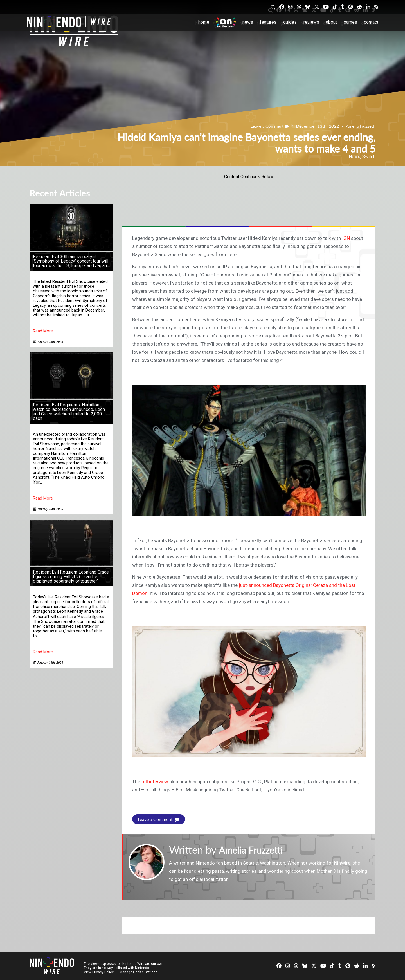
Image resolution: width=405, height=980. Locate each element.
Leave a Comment (267, 126)
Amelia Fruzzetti (360, 126)
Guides (290, 22)
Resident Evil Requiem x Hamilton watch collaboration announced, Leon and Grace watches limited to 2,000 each (69, 412)
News (248, 22)
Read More (43, 331)
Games (350, 22)
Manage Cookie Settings (139, 972)
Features (268, 22)
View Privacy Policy (99, 972)
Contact (371, 22)
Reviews (311, 22)
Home (204, 22)
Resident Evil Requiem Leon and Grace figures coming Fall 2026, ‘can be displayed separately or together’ (71, 577)
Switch (369, 157)
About (331, 22)
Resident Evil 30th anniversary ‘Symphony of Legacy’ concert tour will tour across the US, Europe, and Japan (71, 261)
